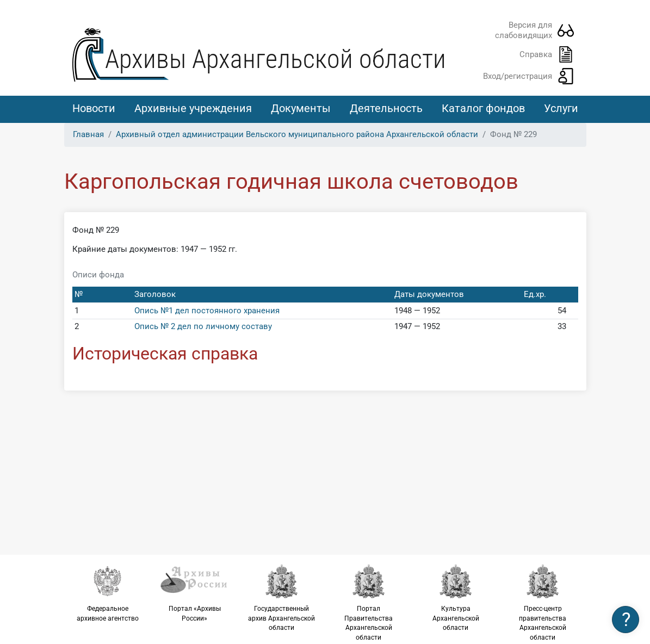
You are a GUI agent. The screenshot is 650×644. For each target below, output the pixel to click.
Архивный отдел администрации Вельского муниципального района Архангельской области (297, 134)
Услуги (561, 108)
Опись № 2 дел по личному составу (203, 326)
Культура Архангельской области (456, 597)
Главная (88, 134)
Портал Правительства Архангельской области (369, 602)
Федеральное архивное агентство (108, 593)
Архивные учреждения (193, 108)
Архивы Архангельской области (276, 59)
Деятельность (386, 108)
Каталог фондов (483, 108)
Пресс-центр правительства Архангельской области (543, 602)
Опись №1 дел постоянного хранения (207, 311)
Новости (94, 108)
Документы (301, 108)
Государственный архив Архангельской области (282, 597)
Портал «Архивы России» (195, 593)
